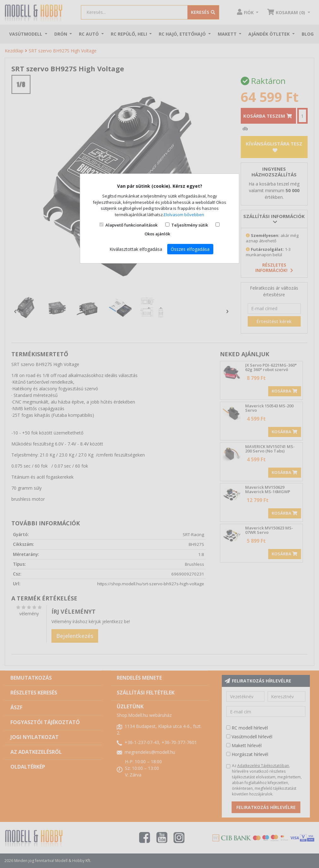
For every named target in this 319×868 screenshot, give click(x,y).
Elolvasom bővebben (184, 215)
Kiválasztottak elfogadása (136, 249)
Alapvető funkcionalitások (131, 225)
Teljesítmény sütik (190, 225)
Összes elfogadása (190, 249)
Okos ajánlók (157, 234)
